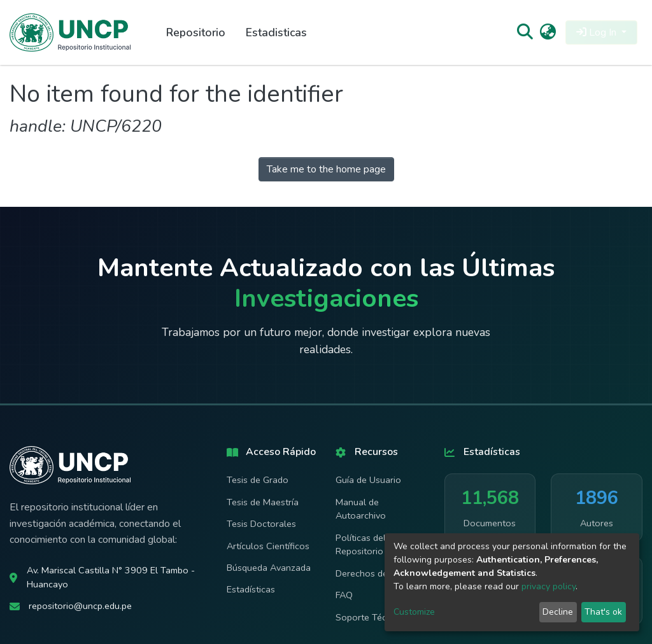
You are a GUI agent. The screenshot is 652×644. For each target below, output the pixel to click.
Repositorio (196, 32)
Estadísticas (251, 589)
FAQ (344, 595)
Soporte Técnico (370, 617)
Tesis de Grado (258, 480)
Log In (598, 32)
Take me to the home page (326, 169)
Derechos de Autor (375, 573)
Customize (414, 612)
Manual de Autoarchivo (361, 509)
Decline (558, 612)
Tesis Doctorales (261, 524)
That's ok (603, 612)
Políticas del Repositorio (361, 545)
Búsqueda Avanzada (269, 568)
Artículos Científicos (268, 546)
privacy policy (549, 586)
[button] (548, 32)
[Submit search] (524, 32)
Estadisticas (276, 32)
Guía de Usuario (368, 480)
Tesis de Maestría (263, 502)
